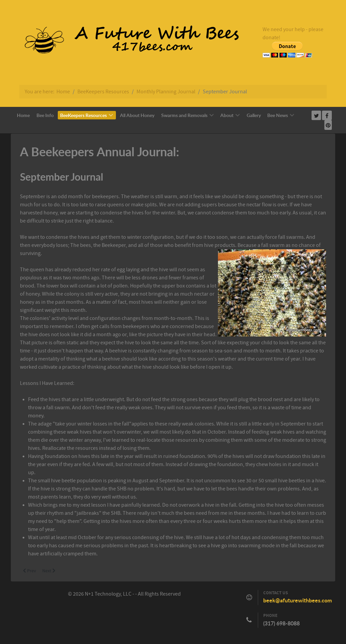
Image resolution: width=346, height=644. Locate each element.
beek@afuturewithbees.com (298, 600)
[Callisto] (127, 41)
